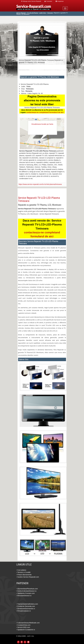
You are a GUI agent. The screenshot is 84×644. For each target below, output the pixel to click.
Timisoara (50, 13)
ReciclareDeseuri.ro (24, 596)
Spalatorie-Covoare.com (26, 593)
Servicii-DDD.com (23, 627)
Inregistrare (60, 1)
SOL (33, 636)
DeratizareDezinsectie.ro (26, 609)
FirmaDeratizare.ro (24, 611)
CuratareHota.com (23, 625)
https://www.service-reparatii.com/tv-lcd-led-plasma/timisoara (40, 184)
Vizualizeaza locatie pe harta (42, 124)
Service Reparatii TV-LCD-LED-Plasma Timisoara (39, 199)
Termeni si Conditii (23, 572)
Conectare (48, 1)
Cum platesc (21, 570)
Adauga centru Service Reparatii (31, 1)
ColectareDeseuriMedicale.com (28, 623)
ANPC (29, 636)
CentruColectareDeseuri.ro (26, 591)
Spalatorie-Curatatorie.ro (26, 630)
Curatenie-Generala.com (26, 606)
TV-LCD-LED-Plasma (32, 13)
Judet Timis (43, 13)
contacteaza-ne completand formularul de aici (45, 112)
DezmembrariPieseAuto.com (27, 589)
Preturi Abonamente (24, 575)
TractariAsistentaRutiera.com (27, 604)
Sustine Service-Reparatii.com (28, 577)
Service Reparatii (21, 13)
